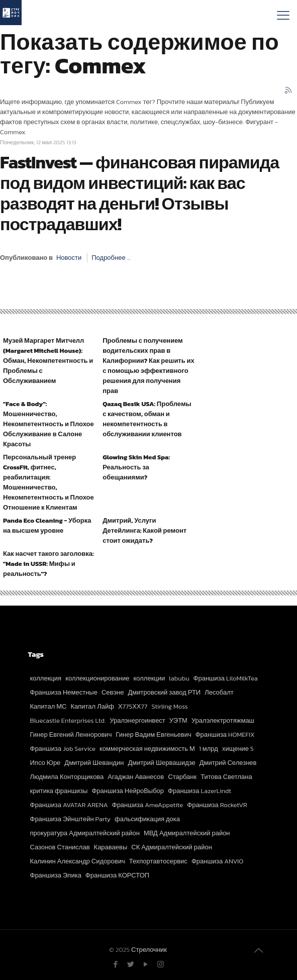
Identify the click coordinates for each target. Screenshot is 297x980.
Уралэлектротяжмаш (223, 720)
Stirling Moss (169, 706)
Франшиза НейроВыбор (128, 791)
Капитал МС (48, 706)
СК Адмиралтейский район (172, 847)
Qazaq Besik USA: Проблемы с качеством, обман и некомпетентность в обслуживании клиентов (147, 419)
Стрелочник (149, 950)
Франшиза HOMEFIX (225, 734)
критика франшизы (59, 791)
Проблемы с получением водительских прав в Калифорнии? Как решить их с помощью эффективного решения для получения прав (148, 366)
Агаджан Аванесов (136, 777)
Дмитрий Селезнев (228, 763)
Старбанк (182, 777)
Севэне (113, 692)
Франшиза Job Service (63, 749)
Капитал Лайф (92, 706)
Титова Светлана (226, 777)
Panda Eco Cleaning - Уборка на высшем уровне (47, 525)
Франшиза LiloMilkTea (226, 678)
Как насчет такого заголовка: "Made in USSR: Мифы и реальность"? (48, 564)
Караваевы (111, 847)
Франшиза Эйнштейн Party (71, 819)
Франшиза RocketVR (217, 805)
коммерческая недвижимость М (147, 749)
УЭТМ (178, 720)
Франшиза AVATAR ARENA (69, 805)
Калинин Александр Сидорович (78, 861)
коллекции (150, 678)
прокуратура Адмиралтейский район (85, 833)
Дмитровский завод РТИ (164, 692)
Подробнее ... (111, 258)
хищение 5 (238, 749)
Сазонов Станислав (60, 847)
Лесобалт (219, 692)
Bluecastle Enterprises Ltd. (68, 720)
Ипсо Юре (45, 763)
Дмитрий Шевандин (94, 763)
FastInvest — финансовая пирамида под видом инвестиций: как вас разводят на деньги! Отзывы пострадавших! (139, 193)
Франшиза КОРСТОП (117, 875)
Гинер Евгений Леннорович (71, 734)
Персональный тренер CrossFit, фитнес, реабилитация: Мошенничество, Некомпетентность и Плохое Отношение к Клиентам (48, 482)
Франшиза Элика (56, 875)
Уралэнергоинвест (137, 720)
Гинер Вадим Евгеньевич (153, 734)
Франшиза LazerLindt (200, 791)
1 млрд (209, 749)
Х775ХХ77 (133, 706)
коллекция (46, 678)
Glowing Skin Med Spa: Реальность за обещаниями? (136, 467)
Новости (69, 258)
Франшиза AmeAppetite (148, 805)
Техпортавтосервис (158, 861)
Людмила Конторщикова (67, 777)
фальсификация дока (147, 819)
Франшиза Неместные (64, 692)
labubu (179, 678)
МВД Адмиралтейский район (187, 833)
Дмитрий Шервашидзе (161, 763)
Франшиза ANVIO (217, 861)
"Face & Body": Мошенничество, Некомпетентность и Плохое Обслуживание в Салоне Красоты (48, 424)
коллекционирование (97, 678)
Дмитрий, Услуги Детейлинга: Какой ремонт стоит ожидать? (144, 530)
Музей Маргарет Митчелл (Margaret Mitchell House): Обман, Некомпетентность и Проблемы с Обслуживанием (48, 361)
